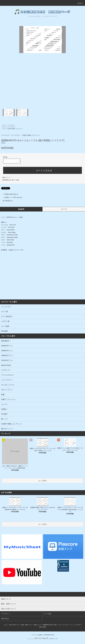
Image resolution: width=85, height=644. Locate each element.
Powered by (42, 639)
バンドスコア (11, 125)
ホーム (4, 125)
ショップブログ (77, 625)
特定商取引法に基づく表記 (11, 180)
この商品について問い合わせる (11, 197)
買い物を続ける (6, 201)
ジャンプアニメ (11, 127)
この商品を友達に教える (9, 194)
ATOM (44, 627)
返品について (7, 177)
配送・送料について (27, 625)
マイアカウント (6, 614)
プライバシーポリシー (64, 625)
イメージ (64, 209)
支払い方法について (15, 625)
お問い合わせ (5, 619)
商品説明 (21, 209)
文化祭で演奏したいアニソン (15, 129)
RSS (40, 627)
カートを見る (47, 614)
